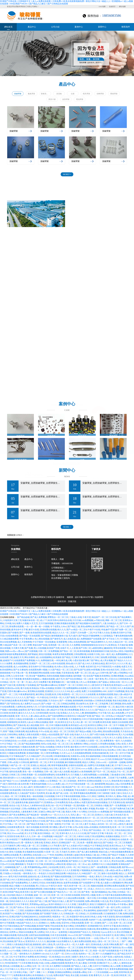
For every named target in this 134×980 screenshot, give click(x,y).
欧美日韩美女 (123, 926)
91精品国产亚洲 (84, 716)
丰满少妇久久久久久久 (55, 969)
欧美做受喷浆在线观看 (41, 633)
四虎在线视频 (53, 676)
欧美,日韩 (56, 694)
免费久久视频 (22, 623)
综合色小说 (54, 713)
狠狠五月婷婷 (40, 920)
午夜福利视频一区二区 (58, 929)
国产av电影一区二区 (50, 704)
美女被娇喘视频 (93, 756)
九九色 (49, 975)
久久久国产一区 (57, 954)
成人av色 (81, 778)
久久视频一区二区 (8, 954)
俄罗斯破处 (33, 654)
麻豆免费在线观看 (83, 941)
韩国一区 (97, 951)
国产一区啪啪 (66, 701)
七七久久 (106, 781)
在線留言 (112, 7)
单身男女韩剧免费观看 (63, 654)
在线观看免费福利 (46, 775)
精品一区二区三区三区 (62, 744)
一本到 (57, 660)
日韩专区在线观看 (79, 849)
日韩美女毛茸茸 (62, 747)
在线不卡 (64, 648)
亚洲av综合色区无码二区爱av (114, 670)
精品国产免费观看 (86, 960)
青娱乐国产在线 (40, 645)
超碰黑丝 (22, 710)
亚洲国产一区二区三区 (39, 664)
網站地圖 (122, 7)
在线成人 (7, 948)
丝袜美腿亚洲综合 (54, 883)
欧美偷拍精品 (97, 870)
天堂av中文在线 (7, 864)
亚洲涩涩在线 (114, 898)
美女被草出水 (82, 704)
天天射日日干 (41, 790)
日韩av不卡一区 (106, 938)
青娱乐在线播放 (26, 932)
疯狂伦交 (98, 843)
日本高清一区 (55, 697)
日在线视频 (49, 796)
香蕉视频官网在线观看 (39, 673)
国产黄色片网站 (65, 920)
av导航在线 (99, 620)
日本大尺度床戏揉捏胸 (92, 719)
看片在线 (24, 688)
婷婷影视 (125, 898)
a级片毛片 (60, 679)
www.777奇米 (48, 855)
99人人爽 (80, 713)
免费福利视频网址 (29, 799)
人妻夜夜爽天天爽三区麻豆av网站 (36, 812)
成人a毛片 (33, 682)
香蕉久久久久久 (87, 710)
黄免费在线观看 (16, 626)
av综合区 (93, 744)
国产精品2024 (49, 978)
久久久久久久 (63, 815)
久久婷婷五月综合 (37, 883)
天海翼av (7, 873)
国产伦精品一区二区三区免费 (51, 809)
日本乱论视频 (25, 818)
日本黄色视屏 (42, 713)
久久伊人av (64, 753)
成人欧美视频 (18, 960)
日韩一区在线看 (66, 839)
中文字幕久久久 (124, 920)
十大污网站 (82, 812)
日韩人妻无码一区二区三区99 (67, 768)
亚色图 (48, 694)
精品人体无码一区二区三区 (104, 824)
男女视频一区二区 (104, 809)
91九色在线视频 (28, 886)
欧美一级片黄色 (97, 679)
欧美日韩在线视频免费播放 (35, 929)
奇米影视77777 (91, 707)
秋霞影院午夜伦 (77, 917)
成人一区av (38, 778)
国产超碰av (104, 682)
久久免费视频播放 (8, 849)
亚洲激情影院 (11, 750)
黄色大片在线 (39, 821)
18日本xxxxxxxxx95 (114, 889)
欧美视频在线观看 (105, 694)
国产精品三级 (74, 626)
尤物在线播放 (49, 889)
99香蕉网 (29, 920)
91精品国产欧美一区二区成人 (81, 889)
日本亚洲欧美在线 (30, 963)
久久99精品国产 (34, 756)
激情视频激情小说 (59, 636)
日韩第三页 (14, 775)
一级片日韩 (91, 898)
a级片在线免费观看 (57, 951)
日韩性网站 (12, 735)
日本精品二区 (6, 682)
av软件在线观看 (58, 664)
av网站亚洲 (60, 864)
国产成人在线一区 (64, 793)
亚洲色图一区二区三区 (58, 645)
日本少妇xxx (89, 821)
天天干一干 (126, 836)
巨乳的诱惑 (14, 812)
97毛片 (80, 707)
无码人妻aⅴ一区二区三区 (82, 815)
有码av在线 (46, 744)
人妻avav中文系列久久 (103, 768)
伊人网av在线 (110, 960)
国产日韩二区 (85, 648)
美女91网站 (69, 926)
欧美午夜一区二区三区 (79, 886)
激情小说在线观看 (110, 873)
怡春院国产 (96, 623)
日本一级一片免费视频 (42, 836)
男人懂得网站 (26, 855)
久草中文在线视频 (56, 762)
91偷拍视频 (12, 710)
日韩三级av (122, 750)
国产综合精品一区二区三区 (101, 830)
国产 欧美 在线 (67, 735)
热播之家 (110, 765)
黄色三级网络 (98, 796)
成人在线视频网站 (44, 657)
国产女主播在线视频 (43, 892)
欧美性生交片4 (65, 722)
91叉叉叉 (34, 623)
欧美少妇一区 (52, 806)
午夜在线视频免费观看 (120, 852)
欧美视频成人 (39, 975)
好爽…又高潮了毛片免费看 (114, 778)
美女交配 (75, 975)
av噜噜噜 (129, 861)
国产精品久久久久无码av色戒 (108, 710)
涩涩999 (65, 923)
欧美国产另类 (53, 648)
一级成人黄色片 (95, 877)
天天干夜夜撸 (15, 679)
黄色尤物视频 (72, 951)
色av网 (60, 778)
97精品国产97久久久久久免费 (60, 750)
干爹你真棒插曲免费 (123, 636)
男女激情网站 (90, 910)
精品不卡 (95, 759)
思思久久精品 (15, 719)
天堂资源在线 (68, 673)
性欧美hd (99, 787)
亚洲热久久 (76, 799)
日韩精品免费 (115, 867)
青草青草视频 (90, 948)
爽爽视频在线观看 (68, 707)
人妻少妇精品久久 (111, 623)
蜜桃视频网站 (91, 713)
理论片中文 (26, 969)
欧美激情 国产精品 (62, 657)
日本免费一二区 (85, 633)
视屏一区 (53, 722)
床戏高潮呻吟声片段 (67, 830)
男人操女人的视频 (8, 898)
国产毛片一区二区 (101, 772)
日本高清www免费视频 (98, 812)
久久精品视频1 (25, 778)
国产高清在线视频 (31, 914)
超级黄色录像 (22, 802)
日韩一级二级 (50, 772)
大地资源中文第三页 (12, 620)
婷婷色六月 (32, 707)
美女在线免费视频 (8, 642)
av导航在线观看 (77, 923)
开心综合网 (47, 756)
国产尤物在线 (19, 725)
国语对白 (71, 716)
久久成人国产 (70, 778)
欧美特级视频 (83, 651)
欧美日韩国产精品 (11, 892)
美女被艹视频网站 (37, 676)
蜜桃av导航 (122, 796)
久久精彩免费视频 (88, 775)
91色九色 (104, 901)
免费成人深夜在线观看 (29, 735)
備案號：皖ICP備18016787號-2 (81, 597)
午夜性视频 (102, 948)
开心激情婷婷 (82, 697)
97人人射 (51, 787)
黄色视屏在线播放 (31, 679)
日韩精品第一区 (71, 914)
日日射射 (4, 713)
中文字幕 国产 (126, 951)
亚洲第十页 (60, 688)
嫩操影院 (108, 648)
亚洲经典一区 (6, 870)
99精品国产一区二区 (91, 873)
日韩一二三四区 (17, 910)
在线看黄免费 (13, 827)
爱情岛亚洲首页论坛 (97, 750)
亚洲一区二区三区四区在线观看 (66, 895)
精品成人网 (45, 765)
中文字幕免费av (27, 639)
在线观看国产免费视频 (24, 660)
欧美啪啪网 (87, 772)
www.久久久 (6, 978)
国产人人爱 (21, 867)
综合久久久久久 (55, 790)
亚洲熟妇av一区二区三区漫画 (70, 948)
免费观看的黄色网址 (23, 975)
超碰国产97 (8, 660)
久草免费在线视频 (106, 744)
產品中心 (32, 27)
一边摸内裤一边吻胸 (116, 762)
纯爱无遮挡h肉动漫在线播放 (94, 802)
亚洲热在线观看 (94, 781)
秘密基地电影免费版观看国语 (13, 654)
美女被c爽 (50, 793)
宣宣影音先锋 (13, 836)
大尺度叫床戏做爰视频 (48, 707)
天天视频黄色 (75, 719)
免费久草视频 (89, 809)
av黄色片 (121, 824)
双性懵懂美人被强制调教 (57, 818)
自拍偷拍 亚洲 (86, 975)
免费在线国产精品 (61, 975)
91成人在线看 (64, 772)
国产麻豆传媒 (34, 710)
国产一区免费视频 (118, 806)
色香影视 (20, 685)
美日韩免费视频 (72, 710)
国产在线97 (58, 898)
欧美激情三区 (50, 778)
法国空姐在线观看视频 (39, 935)
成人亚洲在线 (43, 877)
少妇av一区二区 (16, 830)
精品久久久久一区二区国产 (65, 633)
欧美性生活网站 (95, 725)
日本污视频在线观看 (58, 725)
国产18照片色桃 (97, 735)
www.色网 (114, 972)
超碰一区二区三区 (42, 895)
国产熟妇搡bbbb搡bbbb (47, 685)
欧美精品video (59, 957)
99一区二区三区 (7, 802)
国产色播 (29, 648)
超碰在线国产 (103, 910)
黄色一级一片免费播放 (33, 772)
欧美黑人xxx (6, 951)
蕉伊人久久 (26, 836)
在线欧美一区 (127, 839)
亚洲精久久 (44, 923)
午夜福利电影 (13, 747)
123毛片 (105, 738)
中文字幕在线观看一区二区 (81, 784)
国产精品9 (46, 636)
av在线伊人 (78, 910)
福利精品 (118, 768)
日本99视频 (102, 898)
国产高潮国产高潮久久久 (51, 914)
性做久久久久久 (82, 735)
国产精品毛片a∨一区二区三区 (67, 892)
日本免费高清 (61, 802)
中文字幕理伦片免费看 (24, 957)
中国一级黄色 (55, 824)
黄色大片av (84, 957)
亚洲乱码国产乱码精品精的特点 (24, 917)
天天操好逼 (123, 645)
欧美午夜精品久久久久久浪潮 (62, 904)
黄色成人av (52, 920)
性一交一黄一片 (20, 682)
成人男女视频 (106, 660)
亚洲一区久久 (22, 716)
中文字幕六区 (104, 713)
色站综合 (50, 741)
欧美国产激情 (43, 926)
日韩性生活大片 (29, 951)
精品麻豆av (76, 772)
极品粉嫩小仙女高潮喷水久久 (60, 941)
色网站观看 (128, 914)
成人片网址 (102, 855)
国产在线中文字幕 (95, 833)
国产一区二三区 (10, 694)
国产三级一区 (38, 969)
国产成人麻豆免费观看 (88, 852)
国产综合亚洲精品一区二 (77, 679)
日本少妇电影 (17, 920)
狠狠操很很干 (9, 904)
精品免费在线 (32, 731)
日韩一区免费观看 (59, 719)
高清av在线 (68, 667)
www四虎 (22, 741)
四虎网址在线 (44, 728)
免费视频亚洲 (47, 660)
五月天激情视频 (46, 623)
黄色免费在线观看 (111, 731)
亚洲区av (11, 728)
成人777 (44, 620)
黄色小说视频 (15, 852)
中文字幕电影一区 (67, 806)
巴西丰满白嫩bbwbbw (17, 691)
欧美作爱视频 (127, 799)
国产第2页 (89, 861)
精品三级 (60, 787)
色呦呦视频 (10, 867)
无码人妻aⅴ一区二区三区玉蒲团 (70, 741)
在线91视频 (55, 673)
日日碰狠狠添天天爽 (113, 914)
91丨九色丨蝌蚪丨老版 (10, 738)
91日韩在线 (24, 762)
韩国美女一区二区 (61, 917)
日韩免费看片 (81, 926)
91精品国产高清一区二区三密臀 (17, 645)
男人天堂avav (42, 886)
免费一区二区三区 (83, 673)
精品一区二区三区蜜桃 (15, 796)
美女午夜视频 (121, 787)
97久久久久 (94, 697)
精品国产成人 (71, 960)
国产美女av (19, 941)
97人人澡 (4, 839)
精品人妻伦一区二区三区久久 (105, 941)
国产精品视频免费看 (31, 744)
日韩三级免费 (101, 657)
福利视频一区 (79, 676)
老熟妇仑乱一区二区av (76, 864)
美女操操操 (8, 941)
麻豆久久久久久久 (27, 713)
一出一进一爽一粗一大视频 (37, 626)
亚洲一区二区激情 (93, 923)
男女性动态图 (118, 861)
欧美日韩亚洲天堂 (75, 858)
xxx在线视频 (103, 775)
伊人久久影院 (116, 738)
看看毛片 (98, 975)
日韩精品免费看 (68, 704)
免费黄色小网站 (81, 744)
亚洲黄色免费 (96, 914)
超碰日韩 (78, 855)
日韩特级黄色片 (125, 679)
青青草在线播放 (75, 907)
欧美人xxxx (51, 738)
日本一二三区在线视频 (98, 972)
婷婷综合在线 (65, 620)
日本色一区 (111, 821)
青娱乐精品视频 (120, 701)
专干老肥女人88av (58, 626)
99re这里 (99, 799)
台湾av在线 (78, 827)
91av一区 (52, 815)
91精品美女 (62, 889)
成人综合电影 (9, 895)
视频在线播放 (66, 676)
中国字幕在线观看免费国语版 (118, 895)
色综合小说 (14, 806)
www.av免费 (87, 768)
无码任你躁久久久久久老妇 (22, 901)
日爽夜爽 (11, 759)
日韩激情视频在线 (61, 756)
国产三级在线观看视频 (27, 728)
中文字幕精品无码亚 (99, 846)
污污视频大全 (126, 639)
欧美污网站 (120, 935)
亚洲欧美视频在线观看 (64, 623)
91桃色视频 (44, 849)
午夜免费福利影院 (27, 694)
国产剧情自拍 (13, 704)
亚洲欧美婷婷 (76, 818)
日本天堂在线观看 (58, 935)
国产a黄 (113, 673)
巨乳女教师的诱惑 (112, 818)
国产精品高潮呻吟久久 (97, 642)
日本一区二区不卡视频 (114, 725)
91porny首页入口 (108, 932)
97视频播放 (85, 870)
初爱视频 (112, 657)
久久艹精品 (127, 846)
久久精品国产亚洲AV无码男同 (31, 793)
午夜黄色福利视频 (38, 784)
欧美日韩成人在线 (93, 917)
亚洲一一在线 (92, 938)
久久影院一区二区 (94, 741)
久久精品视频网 (110, 864)
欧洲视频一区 (32, 861)
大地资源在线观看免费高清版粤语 (51, 907)
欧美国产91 (8, 914)
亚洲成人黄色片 (51, 843)
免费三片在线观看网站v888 (94, 691)
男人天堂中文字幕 (73, 809)
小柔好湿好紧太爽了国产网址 (86, 660)
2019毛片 (53, 830)
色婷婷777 (94, 920)
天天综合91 (53, 701)
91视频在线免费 (28, 747)
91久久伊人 (53, 839)
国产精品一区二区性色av (103, 716)
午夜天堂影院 (109, 917)
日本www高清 (71, 954)
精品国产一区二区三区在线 (104, 617)
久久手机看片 (55, 846)
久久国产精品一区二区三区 (61, 670)
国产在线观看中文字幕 (89, 883)
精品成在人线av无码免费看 (118, 784)
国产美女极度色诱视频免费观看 (28, 889)
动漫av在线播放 (91, 827)
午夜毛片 (53, 886)
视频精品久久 (88, 799)
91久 (38, 660)
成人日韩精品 (39, 818)
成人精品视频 (33, 725)
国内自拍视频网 (123, 917)
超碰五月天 (18, 657)
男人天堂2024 (111, 679)
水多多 (3, 735)
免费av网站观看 (92, 901)
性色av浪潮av (74, 802)
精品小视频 (14, 886)
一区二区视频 (121, 938)
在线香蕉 (96, 738)
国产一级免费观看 (99, 867)
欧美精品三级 (90, 855)
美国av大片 (86, 796)
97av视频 (16, 951)
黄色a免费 (127, 704)
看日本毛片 (111, 664)
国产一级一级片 (108, 907)
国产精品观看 (18, 861)
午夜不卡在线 (94, 630)
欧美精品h (34, 688)
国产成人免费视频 (39, 617)
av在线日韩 (103, 747)
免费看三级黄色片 (75, 969)
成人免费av (117, 858)
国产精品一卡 (33, 697)
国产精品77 (8, 781)
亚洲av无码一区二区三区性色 (67, 880)
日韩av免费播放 (29, 809)
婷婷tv (73, 852)
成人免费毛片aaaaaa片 (30, 704)
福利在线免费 (15, 772)
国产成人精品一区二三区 (112, 697)
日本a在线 (107, 877)
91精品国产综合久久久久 (27, 923)
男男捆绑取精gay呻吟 (37, 867)
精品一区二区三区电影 (32, 948)
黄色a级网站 (86, 626)
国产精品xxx (90, 969)
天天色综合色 (127, 731)
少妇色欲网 (53, 867)
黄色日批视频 (45, 654)
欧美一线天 (63, 886)
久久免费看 (75, 645)
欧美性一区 (42, 951)
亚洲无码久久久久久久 (36, 941)
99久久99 (50, 932)
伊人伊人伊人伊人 (100, 839)
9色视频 (18, 914)
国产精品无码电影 (110, 849)
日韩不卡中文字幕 (89, 880)
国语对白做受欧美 (61, 799)
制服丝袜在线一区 (31, 620)
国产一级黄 (24, 633)
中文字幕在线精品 (11, 926)
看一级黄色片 (27, 843)
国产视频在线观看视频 (61, 877)
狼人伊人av (81, 682)
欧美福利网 (15, 790)
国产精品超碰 (23, 617)
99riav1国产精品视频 (21, 768)
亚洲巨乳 (65, 849)
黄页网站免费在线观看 (114, 886)
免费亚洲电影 (13, 799)
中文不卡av (100, 821)
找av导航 (112, 892)
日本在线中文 (107, 935)
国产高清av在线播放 (45, 747)
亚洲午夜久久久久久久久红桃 (73, 833)
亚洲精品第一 (49, 948)
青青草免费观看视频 (119, 969)
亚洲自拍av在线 (12, 688)
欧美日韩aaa (115, 846)
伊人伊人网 (23, 849)
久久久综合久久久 (33, 960)
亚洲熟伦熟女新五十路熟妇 (30, 898)
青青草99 (82, 781)
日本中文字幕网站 (101, 966)
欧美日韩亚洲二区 (122, 975)
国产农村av (18, 907)
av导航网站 (122, 673)
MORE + (75, 251)
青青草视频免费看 (59, 765)
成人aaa (90, 787)
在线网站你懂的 (84, 738)
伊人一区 (70, 944)
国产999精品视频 (28, 926)
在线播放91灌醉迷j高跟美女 (37, 910)
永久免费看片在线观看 (60, 966)
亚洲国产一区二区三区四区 (71, 685)
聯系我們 (126, 27)
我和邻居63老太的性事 (18, 784)
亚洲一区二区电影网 (99, 704)
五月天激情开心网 (11, 846)
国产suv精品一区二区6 (77, 630)
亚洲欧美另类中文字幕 (121, 633)
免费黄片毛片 (102, 969)
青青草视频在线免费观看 (85, 793)
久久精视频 (16, 929)
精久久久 (61, 630)
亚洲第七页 (109, 787)
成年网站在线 (42, 830)
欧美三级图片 (72, 957)
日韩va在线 (13, 762)
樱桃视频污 (20, 864)
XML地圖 (102, 7)
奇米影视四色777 (13, 963)
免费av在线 (55, 923)
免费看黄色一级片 (112, 741)
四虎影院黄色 (105, 827)
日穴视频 (75, 775)
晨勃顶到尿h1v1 (10, 778)
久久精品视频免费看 (9, 639)
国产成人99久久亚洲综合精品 (91, 664)
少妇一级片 (106, 654)
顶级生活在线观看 (120, 722)
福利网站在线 (13, 938)
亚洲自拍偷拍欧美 (100, 753)
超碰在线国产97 (36, 802)
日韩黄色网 (19, 731)
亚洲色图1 (69, 855)
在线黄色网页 (45, 917)
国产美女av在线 (53, 821)
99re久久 (128, 765)
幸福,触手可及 (108, 630)
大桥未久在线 (83, 836)
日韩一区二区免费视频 (49, 651)
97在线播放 (31, 685)
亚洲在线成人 (97, 944)
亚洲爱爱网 (62, 642)
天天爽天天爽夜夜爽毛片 (82, 657)
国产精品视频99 (83, 623)
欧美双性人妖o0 (26, 722)
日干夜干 (119, 765)
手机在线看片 (81, 790)
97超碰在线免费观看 (113, 719)
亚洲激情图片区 (95, 926)
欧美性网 (44, 827)
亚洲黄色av (49, 802)
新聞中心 (102, 27)
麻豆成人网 (66, 660)
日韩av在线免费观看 (77, 642)
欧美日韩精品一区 (43, 957)
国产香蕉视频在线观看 (120, 812)
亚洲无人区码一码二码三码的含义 (75, 867)
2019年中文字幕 (46, 759)
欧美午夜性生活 (89, 728)
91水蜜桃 (116, 667)
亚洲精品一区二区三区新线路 (63, 781)
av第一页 (48, 898)
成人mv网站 (26, 966)
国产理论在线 (116, 747)
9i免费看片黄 (45, 682)
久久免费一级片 (83, 944)
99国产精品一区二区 (66, 738)
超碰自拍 (32, 877)
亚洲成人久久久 (68, 713)
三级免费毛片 (83, 904)
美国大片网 (71, 812)
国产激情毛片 (56, 639)
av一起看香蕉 (61, 932)
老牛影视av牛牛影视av (118, 904)
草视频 (51, 972)
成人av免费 (115, 966)
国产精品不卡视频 (116, 855)
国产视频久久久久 (57, 858)
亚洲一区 (34, 759)
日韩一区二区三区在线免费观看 (53, 861)
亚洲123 (100, 895)
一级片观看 (70, 682)
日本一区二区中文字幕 (120, 753)
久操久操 (108, 815)
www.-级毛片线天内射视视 (15, 877)
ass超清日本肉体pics (36, 741)
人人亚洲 (74, 648)
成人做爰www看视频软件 (112, 883)
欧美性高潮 (105, 722)
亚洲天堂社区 (57, 728)
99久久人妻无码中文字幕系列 (97, 685)
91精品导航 (118, 877)
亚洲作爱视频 (42, 858)
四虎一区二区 (86, 951)
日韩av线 (7, 960)
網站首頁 (8, 27)
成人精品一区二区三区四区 (62, 731)
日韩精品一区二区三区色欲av (38, 870)
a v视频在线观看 (47, 679)
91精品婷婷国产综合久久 (79, 932)
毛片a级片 (73, 636)
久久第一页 (108, 975)
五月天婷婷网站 (79, 877)
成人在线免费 (118, 713)
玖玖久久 (100, 889)
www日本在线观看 (91, 907)
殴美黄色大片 (71, 963)
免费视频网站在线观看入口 (78, 688)
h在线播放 (33, 849)
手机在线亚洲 (56, 926)
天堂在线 (99, 960)
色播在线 (91, 929)
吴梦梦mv (14, 932)
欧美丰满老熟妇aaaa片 (10, 843)
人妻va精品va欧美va (38, 716)
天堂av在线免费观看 (9, 636)
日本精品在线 (22, 759)
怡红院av (114, 651)
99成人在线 (44, 963)
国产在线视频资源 (110, 951)
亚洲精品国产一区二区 (69, 843)
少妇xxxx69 (101, 762)
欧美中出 (4, 917)
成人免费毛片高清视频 (94, 765)
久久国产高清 (106, 957)
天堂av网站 (97, 731)
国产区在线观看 (77, 901)
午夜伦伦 (44, 697)
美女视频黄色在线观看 (33, 852)
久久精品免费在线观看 (74, 898)
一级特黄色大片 (28, 873)
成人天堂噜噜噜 (25, 642)
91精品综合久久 (74, 873)
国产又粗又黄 (9, 685)
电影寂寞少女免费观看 (120, 929)
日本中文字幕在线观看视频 (68, 796)
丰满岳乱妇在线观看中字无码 (101, 790)
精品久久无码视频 (24, 895)
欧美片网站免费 (111, 944)
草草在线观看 (119, 648)
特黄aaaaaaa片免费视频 (53, 960)
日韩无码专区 (28, 790)
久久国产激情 (69, 697)
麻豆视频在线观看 (73, 762)
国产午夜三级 (58, 812)
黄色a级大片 (72, 664)
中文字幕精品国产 (17, 756)
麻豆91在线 (34, 630)
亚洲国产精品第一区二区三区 (112, 880)
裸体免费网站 (102, 929)
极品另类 (120, 707)
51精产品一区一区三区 (19, 765)
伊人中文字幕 (31, 833)
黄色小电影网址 (126, 651)
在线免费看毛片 (62, 775)
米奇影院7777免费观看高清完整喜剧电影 (28, 839)
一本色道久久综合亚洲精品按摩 (51, 873)
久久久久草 (122, 664)
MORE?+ (67, 174)
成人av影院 (76, 691)
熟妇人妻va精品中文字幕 (52, 710)
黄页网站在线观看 (36, 691)
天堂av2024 (30, 907)
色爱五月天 (127, 667)
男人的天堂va (59, 944)
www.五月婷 (106, 759)
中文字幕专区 (22, 904)
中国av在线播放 (47, 688)
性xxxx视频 (127, 948)
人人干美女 (83, 830)
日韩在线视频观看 (110, 756)
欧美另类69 (53, 620)
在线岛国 (37, 855)
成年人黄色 (47, 944)
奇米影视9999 (111, 735)
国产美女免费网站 (17, 815)
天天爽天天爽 (17, 648)
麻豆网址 (40, 694)
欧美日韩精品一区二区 (48, 833)
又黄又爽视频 (115, 704)
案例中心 (79, 27)
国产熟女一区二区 (68, 651)
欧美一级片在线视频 (30, 827)
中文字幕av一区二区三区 (14, 824)
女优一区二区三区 (40, 966)
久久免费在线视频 (42, 719)
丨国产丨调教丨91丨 (37, 972)
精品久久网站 (88, 762)
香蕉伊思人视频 (88, 895)
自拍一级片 (127, 818)
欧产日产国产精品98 (23, 821)
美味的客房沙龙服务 (121, 781)
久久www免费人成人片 (58, 784)
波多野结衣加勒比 (112, 799)
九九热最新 (126, 741)
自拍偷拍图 (28, 719)
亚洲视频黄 (69, 790)
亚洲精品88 (114, 839)
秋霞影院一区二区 (70, 694)
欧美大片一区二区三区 (93, 818)
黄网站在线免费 (81, 920)
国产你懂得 (13, 633)
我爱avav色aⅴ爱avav (15, 651)
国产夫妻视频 (31, 651)
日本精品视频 (41, 701)
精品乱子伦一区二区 (120, 772)
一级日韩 (35, 768)
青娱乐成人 (104, 852)
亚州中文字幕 (110, 926)
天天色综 (96, 935)
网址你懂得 (30, 657)
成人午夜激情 (79, 938)
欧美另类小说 (27, 892)
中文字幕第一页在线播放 (44, 642)
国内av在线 (27, 738)
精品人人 (123, 873)
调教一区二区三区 (113, 620)
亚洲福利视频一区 (35, 753)
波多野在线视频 (71, 883)
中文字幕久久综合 (101, 633)
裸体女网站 (30, 830)
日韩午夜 (104, 673)
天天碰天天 (65, 852)
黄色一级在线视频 (35, 796)
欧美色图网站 (6, 670)
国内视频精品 (101, 892)
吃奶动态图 (23, 935)
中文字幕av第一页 (19, 673)
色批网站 (59, 855)
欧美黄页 (13, 713)
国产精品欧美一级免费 (37, 815)
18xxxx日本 (73, 935)
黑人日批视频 (40, 648)
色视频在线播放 (113, 836)
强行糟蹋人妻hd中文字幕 (60, 827)
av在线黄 (95, 957)
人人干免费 (79, 667)
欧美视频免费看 (21, 664)
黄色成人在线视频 (11, 966)
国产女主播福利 (20, 670)
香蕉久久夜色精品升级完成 (19, 944)
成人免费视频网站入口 (122, 654)
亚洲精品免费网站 (63, 972)
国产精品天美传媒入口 (37, 824)
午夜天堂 (87, 617)
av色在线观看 (53, 735)
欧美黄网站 (105, 676)
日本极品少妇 (46, 768)
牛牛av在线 (44, 731)
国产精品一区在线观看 (30, 636)
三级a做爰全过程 (117, 775)
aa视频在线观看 (57, 963)
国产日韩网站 (85, 935)
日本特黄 (92, 963)
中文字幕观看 (6, 821)
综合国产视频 (93, 676)
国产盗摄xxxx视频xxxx (38, 781)
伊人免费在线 (27, 938)
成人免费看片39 (95, 864)
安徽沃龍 (72, 601)
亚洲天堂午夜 (81, 750)
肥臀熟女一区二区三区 (58, 617)
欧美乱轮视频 (94, 849)
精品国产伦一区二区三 (76, 787)
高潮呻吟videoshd (41, 954)
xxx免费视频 (87, 620)
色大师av (58, 667)
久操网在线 (20, 707)
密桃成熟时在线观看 (101, 858)
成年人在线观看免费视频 (65, 759)
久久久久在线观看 (87, 694)
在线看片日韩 (93, 654)
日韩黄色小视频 (101, 806)
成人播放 (83, 963)
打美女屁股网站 (97, 836)
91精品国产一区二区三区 (65, 836)
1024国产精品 (125, 849)
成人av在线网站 (20, 667)
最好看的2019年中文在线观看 (84, 747)
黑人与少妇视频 (126, 735)
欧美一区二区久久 (102, 861)
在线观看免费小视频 (38, 670)
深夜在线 (39, 843)
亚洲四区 (49, 691)
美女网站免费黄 (94, 778)
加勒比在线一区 (117, 682)
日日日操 (77, 620)
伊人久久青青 (84, 759)
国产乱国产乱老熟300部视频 (87, 670)
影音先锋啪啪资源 (83, 839)
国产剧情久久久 (76, 861)
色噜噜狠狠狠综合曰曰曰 (92, 645)
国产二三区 (107, 923)
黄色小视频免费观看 (32, 978)
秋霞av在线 (18, 870)
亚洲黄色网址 (122, 790)
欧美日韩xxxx (57, 910)
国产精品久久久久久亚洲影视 (65, 870)
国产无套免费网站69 (57, 716)
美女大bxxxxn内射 (15, 833)
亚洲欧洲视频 (117, 676)
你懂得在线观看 (76, 765)
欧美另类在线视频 (27, 750)
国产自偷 (16, 948)
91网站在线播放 (41, 722)
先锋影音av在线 (78, 756)
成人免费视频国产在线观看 (89, 639)
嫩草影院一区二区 (38, 762)
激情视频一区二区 (106, 707)
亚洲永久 (99, 815)
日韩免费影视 (80, 654)
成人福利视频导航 (107, 920)
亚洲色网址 (49, 864)
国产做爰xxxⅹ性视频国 (41, 880)
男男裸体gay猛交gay (39, 904)
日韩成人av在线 (45, 799)
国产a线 (68, 910)
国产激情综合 (115, 948)
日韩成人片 (84, 914)
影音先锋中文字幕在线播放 (41, 667)
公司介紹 (55, 27)
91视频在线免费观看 (16, 753)
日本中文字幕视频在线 (61, 938)
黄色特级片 (55, 849)
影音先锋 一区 (22, 676)
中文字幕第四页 (104, 667)
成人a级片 (28, 787)
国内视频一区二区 (85, 806)
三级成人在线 (76, 617)
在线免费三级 (6, 657)
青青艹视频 (8, 731)
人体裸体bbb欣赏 (37, 806)
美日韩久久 (111, 796)
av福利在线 (118, 957)
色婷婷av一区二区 (87, 954)
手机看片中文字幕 (35, 864)
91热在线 (16, 873)
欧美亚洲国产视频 (26, 701)
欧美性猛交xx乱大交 (78, 725)
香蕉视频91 (92, 682)
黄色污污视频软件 (98, 904)
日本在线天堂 (120, 815)
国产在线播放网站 (19, 883)
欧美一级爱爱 (87, 843)
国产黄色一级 (88, 892)
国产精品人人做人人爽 (81, 966)
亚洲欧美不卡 (103, 728)
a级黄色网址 (98, 648)
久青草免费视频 (51, 753)
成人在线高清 (70, 639)
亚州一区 (44, 725)
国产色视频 (41, 750)
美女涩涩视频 (123, 932)
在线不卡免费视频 (116, 691)
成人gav (96, 673)
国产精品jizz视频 (83, 731)
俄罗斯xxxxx (127, 867)
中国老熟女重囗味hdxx (72, 821)
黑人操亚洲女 (29, 858)
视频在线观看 (97, 886)
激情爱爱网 (100, 784)
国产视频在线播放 (42, 938)
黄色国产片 (128, 710)
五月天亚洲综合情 (116, 802)
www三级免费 (21, 781)
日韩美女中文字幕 (13, 858)
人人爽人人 (115, 963)
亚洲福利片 (5, 768)
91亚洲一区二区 (51, 852)
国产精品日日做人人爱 (58, 901)
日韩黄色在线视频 (73, 728)
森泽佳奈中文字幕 (19, 630)
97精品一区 (17, 978)
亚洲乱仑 (35, 765)
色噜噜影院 (12, 722)
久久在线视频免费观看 (81, 753)
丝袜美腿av (89, 701)
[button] (131, 53)
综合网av (112, 750)
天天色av (24, 806)
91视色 (43, 735)
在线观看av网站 (79, 972)
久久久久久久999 (62, 691)
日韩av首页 (121, 744)
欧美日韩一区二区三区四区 (104, 688)
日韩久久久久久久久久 (15, 697)
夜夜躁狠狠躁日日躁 (100, 651)
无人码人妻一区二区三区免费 (86, 722)
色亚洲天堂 (91, 667)
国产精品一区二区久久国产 (119, 626)
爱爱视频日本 (58, 682)
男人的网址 (39, 932)
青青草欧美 (124, 972)
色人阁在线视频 (42, 639)
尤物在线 (96, 932)
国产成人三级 (41, 901)
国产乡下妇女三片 (111, 639)
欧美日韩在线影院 (78, 929)
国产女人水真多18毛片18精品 (76, 846)
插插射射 (37, 944)
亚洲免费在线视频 (48, 630)
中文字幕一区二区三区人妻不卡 (76, 824)
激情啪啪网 (78, 701)
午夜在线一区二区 (113, 833)
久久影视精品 (106, 636)
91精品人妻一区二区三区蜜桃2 (34, 846)
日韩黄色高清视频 (103, 701)
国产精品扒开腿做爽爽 (89, 636)
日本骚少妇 (10, 623)
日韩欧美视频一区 (29, 775)
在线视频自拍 (117, 728)
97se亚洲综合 (110, 645)
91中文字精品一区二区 (10, 744)
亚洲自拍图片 (40, 787)
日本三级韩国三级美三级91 (109, 793)
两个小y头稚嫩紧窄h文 (106, 954)
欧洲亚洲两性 (99, 626)
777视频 (87, 858)
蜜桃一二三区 (39, 738)
